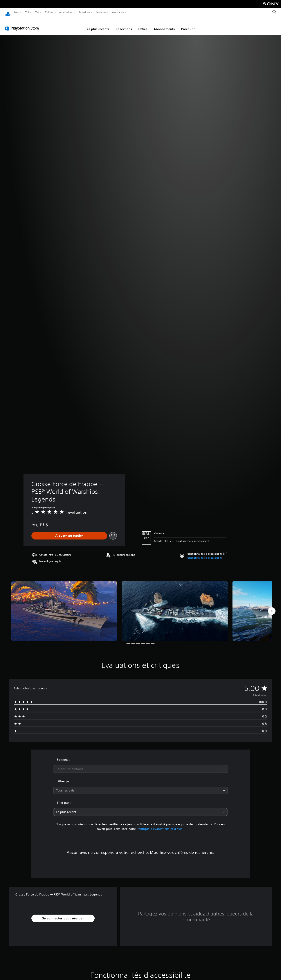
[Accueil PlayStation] (8, 12)
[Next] (272, 607)
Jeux (16, 12)
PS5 (27, 12)
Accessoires (66, 12)
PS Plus (49, 12)
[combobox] (141, 765)
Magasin (101, 12)
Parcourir (188, 25)
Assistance (118, 12)
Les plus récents (97, 25)
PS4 (37, 12)
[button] (204, 554)
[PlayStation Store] (23, 24)
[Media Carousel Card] (64, 607)
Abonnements (164, 25)
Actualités (84, 12)
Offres (143, 25)
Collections (124, 25)
